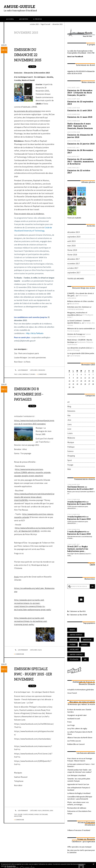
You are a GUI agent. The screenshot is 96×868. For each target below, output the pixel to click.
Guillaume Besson (75, 456)
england (45, 814)
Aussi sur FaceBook (75, 56)
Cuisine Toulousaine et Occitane (78, 313)
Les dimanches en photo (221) (77, 325)
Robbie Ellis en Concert (75, 698)
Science (70, 422)
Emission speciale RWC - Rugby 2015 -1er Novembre (33, 674)
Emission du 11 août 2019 (78, 109)
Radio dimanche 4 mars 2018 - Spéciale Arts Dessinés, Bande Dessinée (81, 124)
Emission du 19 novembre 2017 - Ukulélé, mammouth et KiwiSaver (81, 157)
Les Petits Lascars (73, 695)
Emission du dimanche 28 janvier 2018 (79, 133)
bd (83, 621)
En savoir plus (11, 866)
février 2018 (72, 241)
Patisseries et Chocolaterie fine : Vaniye (80, 759)
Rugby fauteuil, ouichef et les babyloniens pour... (81, 516)
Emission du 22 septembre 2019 (79, 102)
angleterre (18, 816)
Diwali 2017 (73, 514)
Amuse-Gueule (20, 6)
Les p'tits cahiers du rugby (76, 686)
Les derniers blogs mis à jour (32, 859)
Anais (17, 577)
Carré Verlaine (72, 332)
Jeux (69, 394)
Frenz (69, 680)
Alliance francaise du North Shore (78, 692)
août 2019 (71, 233)
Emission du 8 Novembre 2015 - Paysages (30, 394)
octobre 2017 (72, 257)
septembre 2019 (73, 229)
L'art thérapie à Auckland (76, 728)
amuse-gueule (75, 616)
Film (69, 390)
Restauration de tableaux (76, 756)
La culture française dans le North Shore (81, 689)
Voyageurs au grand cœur (76, 674)
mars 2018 (71, 237)
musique (73, 603)
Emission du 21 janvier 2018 (80, 140)
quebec (82, 607)
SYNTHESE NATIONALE (75, 294)
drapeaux (25, 374)
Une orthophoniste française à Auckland (81, 739)
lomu (20, 374)
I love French (72, 654)
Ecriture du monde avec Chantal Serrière (81, 671)
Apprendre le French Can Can (77, 736)
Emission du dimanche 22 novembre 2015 (29, 55)
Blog (40, 650)
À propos (38, 19)
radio (71, 598)
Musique (70, 414)
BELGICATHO (72, 288)
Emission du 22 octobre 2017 (80, 165)
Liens (51, 811)
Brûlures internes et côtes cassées (78, 286)
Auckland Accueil (73, 677)
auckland (73, 612)
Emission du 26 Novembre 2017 (79, 148)
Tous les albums (73, 210)
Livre (69, 402)
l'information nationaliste (83, 283)
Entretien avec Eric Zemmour (77, 291)
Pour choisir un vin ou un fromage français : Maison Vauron (79, 714)
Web (69, 439)
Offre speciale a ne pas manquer (78, 792)
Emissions (42, 370)
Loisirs (69, 406)
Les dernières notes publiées (48, 859)
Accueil (10, 19)
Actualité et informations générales (79, 651)
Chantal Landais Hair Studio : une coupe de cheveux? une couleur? (81, 724)
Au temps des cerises (84, 304)
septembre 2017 (73, 261)
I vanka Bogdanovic (76, 499)
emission (84, 603)
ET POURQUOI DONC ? (81, 299)
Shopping (71, 426)
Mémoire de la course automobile (79, 307)
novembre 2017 (73, 253)
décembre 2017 (73, 249)
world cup (38, 814)
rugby (20, 814)
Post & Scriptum (73, 309)
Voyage (70, 434)
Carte (93, 531)
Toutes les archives (75, 266)
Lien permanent (21, 370)
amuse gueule (84, 598)
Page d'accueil (45, 24)
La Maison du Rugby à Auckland (78, 742)
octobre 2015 (34, 24)
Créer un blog (44, 857)
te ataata (32, 374)
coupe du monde (28, 814)
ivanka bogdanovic (76, 470)
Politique (71, 418)
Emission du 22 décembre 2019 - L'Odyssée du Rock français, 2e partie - (81, 92)
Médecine (71, 410)
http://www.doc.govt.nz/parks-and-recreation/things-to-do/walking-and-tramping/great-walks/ (31, 621)
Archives (24, 19)
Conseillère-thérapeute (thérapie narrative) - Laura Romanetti (78, 747)
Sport (69, 430)
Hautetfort (53, 857)
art (68, 378)
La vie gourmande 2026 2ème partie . (80, 330)
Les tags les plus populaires (64, 859)
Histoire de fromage (74, 312)
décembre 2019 (73, 224)
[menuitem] (10, 19)
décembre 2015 (57, 24)
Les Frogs (70, 683)
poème (72, 607)
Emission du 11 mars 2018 (79, 115)
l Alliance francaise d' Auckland (78, 775)
